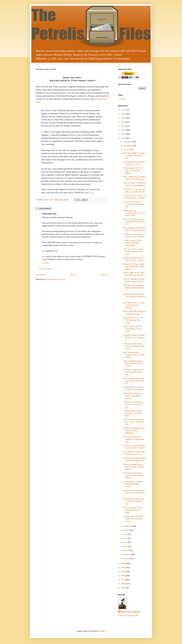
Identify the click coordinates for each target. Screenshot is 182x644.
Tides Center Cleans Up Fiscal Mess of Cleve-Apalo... (133, 329)
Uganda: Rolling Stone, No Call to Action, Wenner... (134, 259)
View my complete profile (128, 616)
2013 (123, 126)
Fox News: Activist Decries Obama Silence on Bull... (134, 447)
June (125, 538)
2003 (123, 588)
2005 (123, 580)
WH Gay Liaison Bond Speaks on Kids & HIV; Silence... (134, 475)
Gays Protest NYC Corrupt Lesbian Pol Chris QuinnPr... (134, 305)
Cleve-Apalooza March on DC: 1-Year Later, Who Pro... (134, 422)
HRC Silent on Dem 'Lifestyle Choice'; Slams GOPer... (134, 355)
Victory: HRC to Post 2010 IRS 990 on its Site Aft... (134, 274)
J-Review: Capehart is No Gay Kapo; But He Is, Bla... (133, 372)
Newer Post (41, 275)
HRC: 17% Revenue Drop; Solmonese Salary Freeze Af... (134, 222)
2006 (123, 576)
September (128, 526)
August (127, 530)
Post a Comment (46, 269)
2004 (123, 584)
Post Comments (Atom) (56, 279)
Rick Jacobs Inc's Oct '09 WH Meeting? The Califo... (133, 320)
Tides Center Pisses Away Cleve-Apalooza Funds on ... (134, 296)
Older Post (105, 275)
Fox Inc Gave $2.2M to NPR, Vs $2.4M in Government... (132, 243)
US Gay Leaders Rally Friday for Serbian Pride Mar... (134, 439)
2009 (123, 564)
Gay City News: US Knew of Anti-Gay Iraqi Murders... (135, 184)
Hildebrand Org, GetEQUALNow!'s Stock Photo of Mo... (134, 213)
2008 (123, 568)
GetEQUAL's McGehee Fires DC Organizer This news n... (134, 346)
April (126, 546)
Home (73, 275)
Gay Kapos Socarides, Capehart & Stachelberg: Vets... (134, 204)
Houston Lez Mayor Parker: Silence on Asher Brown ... (134, 493)
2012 (123, 130)
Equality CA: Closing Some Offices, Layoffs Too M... (134, 191)
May (125, 542)
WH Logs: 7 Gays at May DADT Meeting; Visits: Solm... (133, 252)
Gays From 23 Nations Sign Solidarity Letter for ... (134, 453)
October (127, 150)
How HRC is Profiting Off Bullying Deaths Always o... (134, 288)
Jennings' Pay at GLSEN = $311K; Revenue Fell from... (134, 519)
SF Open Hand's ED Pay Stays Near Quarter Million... (133, 171)
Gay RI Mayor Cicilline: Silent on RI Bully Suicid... (133, 484)
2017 (123, 110)
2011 (123, 134)
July (125, 534)
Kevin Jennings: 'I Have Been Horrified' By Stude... (133, 510)
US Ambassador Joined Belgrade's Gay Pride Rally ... (132, 413)
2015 (123, 118)
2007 (123, 572)
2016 (123, 114)
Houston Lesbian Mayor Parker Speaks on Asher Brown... (134, 467)
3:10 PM (45, 263)
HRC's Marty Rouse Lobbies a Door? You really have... (135, 178)
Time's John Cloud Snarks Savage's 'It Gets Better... (134, 388)
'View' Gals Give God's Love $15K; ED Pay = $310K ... (135, 197)
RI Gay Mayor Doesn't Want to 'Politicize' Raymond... (134, 459)
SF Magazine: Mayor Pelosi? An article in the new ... (135, 163)
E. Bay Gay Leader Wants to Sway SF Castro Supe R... (135, 235)
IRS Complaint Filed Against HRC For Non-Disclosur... (135, 229)
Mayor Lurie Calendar (131, 612)
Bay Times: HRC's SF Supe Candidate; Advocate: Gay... (134, 156)
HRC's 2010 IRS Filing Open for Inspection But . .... (135, 313)
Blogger (102, 631)
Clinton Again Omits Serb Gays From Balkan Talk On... (134, 381)
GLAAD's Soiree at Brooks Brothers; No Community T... (134, 338)
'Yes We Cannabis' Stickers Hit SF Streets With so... (134, 280)
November (128, 146)
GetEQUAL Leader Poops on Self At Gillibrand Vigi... (134, 501)
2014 (123, 122)
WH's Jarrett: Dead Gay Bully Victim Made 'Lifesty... (133, 396)
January (127, 559)
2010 (123, 138)
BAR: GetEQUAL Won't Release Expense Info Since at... (133, 364)
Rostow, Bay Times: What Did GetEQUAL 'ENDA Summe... (134, 267)
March (126, 550)
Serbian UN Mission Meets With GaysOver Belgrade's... (134, 431)
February (127, 554)
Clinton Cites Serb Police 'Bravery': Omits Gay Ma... (133, 405)
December (128, 142)
